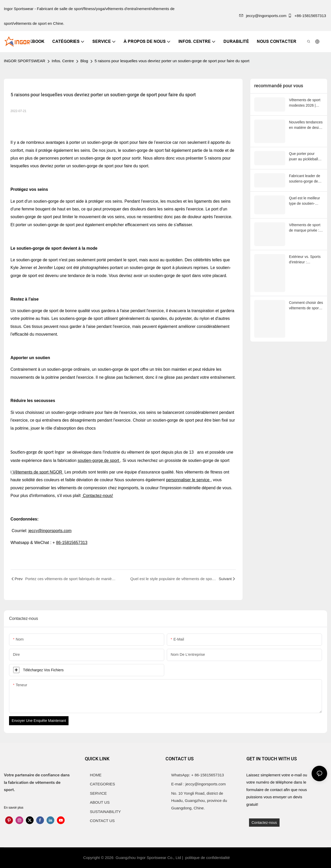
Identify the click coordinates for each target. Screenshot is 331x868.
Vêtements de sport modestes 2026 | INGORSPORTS (305, 103)
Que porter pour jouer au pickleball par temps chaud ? (304, 156)
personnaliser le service (188, 480)
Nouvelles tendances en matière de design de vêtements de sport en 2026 (306, 125)
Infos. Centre (63, 61)
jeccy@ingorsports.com (263, 16)
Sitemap (240, 858)
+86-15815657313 (307, 16)
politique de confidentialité (208, 858)
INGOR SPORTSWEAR (25, 61)
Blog (84, 61)
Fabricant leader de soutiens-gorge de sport (305, 178)
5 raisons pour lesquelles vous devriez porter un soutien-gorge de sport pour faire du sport (172, 61)
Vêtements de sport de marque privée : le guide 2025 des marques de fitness (306, 222)
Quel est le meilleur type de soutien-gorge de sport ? (305, 200)
